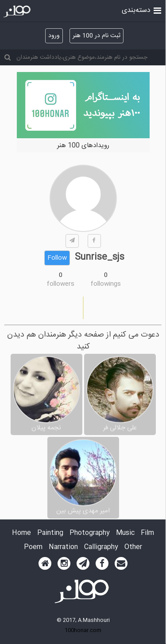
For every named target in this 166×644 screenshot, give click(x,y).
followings (106, 284)
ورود (54, 36)
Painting (50, 533)
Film (147, 533)
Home (21, 533)
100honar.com (83, 630)
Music (125, 533)
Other (133, 547)
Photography (90, 533)
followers (61, 284)
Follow (57, 258)
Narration (63, 547)
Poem (33, 547)
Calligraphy (101, 547)
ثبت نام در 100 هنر (97, 36)
